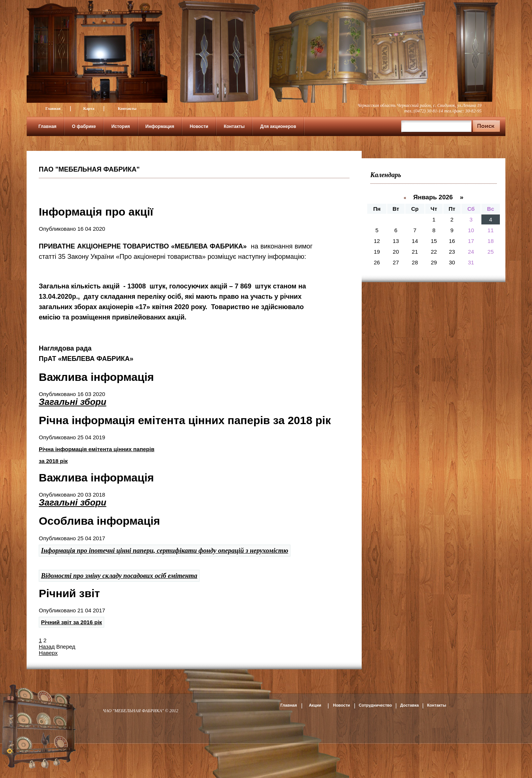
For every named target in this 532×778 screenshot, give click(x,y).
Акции (315, 705)
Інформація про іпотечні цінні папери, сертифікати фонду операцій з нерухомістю (165, 551)
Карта (89, 108)
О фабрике (84, 126)
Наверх (48, 653)
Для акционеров (278, 126)
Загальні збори (73, 402)
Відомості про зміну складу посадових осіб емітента (119, 576)
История (120, 126)
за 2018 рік (53, 461)
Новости (199, 126)
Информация (160, 126)
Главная (53, 108)
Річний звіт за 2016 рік (71, 622)
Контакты (127, 108)
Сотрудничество (375, 705)
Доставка (410, 705)
